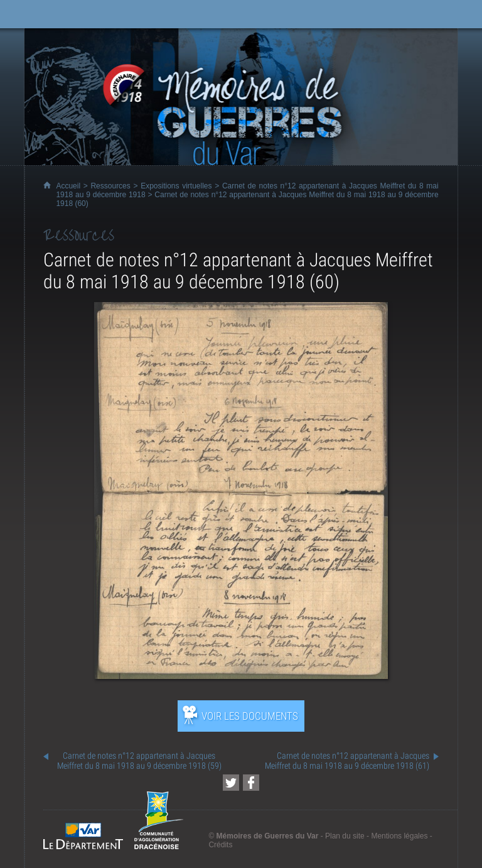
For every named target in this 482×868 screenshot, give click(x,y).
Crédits (220, 845)
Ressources (110, 186)
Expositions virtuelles (176, 186)
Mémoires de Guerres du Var (268, 836)
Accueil (68, 186)
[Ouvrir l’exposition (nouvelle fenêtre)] (241, 675)
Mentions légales (399, 836)
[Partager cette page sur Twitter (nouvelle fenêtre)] (231, 783)
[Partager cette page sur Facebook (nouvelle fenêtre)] (251, 783)
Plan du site (345, 836)
